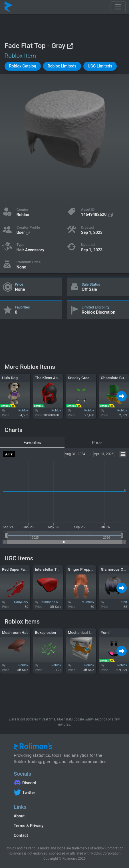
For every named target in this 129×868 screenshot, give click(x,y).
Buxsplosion (45, 632)
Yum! (105, 632)
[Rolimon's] (9, 7)
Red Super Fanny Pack (21, 569)
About (19, 816)
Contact (21, 835)
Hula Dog (10, 378)
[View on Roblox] (70, 46)
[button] (23, 66)
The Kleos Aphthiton (52, 378)
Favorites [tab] (32, 443)
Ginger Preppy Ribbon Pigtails (94, 569)
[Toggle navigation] (118, 7)
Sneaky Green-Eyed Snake (90, 378)
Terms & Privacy (29, 826)
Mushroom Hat (15, 632)
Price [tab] (97, 443)
